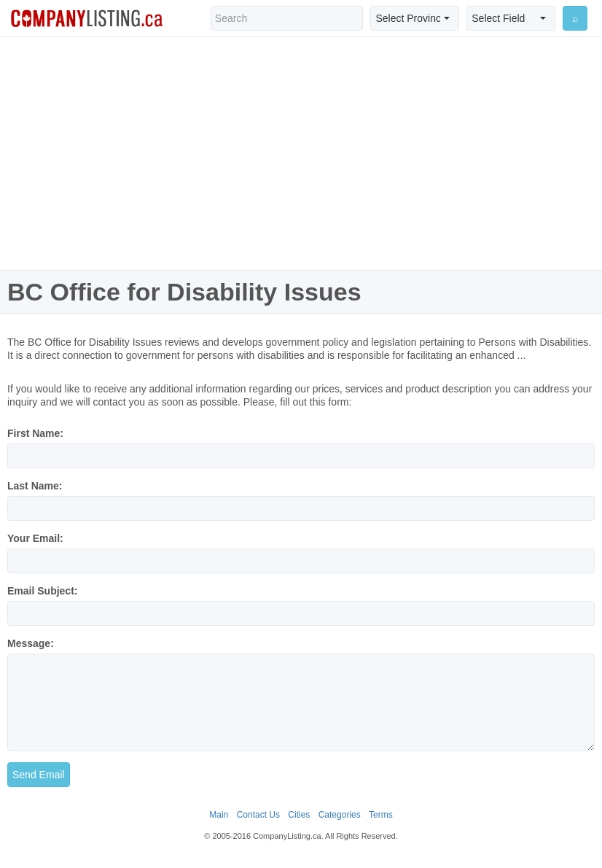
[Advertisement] (301, 153)
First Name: (35, 433)
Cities (299, 815)
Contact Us (258, 815)
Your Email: (35, 538)
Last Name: (35, 486)
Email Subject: (42, 591)
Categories (340, 815)
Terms (381, 815)
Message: (31, 643)
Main (219, 815)
